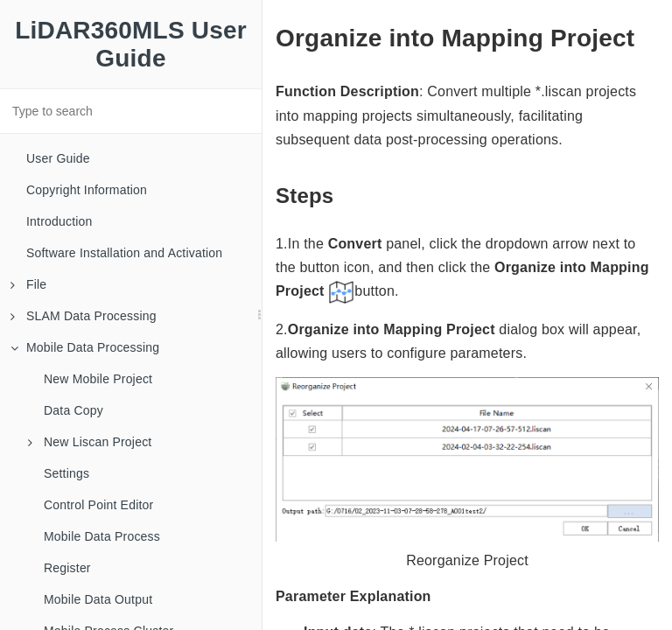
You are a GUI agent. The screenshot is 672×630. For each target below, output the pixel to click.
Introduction (59, 221)
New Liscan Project (90, 442)
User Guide (58, 158)
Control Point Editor (98, 505)
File (28, 284)
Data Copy (73, 410)
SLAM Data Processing (84, 316)
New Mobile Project (98, 379)
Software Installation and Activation (124, 253)
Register (67, 568)
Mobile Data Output (98, 599)
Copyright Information (87, 190)
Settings (66, 473)
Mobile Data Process (102, 536)
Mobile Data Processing (85, 347)
